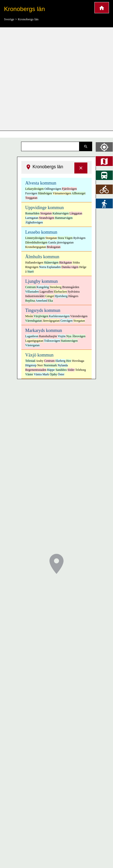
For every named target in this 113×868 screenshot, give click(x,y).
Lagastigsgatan (34, 341)
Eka (51, 301)
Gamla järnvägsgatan (61, 242)
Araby (40, 361)
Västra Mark (41, 374)
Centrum (31, 287)
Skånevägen (51, 263)
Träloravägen (52, 341)
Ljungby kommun (42, 281)
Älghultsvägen (34, 222)
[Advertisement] (47, 79)
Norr (40, 365)
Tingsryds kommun (43, 310)
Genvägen (66, 321)
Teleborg (81, 370)
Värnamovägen (62, 193)
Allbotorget (78, 193)
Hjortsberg (61, 296)
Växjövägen (41, 316)
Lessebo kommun (41, 232)
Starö (31, 272)
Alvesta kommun (41, 183)
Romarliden (33, 213)
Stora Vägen (65, 238)
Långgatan (76, 213)
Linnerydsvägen (35, 238)
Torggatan (31, 198)
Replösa (30, 301)
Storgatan (46, 213)
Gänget (50, 296)
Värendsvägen (79, 316)
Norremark (50, 365)
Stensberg (56, 287)
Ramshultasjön (48, 336)
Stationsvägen (69, 341)
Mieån (29, 316)
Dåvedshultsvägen (36, 242)
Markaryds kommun (44, 330)
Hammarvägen (64, 218)
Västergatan (33, 345)
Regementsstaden (36, 370)
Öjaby (53, 374)
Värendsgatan (34, 321)
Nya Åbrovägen (76, 336)
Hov (69, 361)
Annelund (42, 301)
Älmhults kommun (42, 257)
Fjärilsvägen (69, 189)
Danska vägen (70, 267)
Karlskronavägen (59, 316)
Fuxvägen (31, 193)
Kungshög (43, 287)
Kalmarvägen (61, 213)
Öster (61, 374)
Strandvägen (46, 218)
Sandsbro (61, 370)
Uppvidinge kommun (45, 208)
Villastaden (32, 292)
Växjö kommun (40, 355)
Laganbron (32, 336)
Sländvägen (45, 193)
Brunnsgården (71, 287)
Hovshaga (78, 361)
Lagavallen (46, 292)
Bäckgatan (66, 263)
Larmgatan (32, 218)
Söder (71, 370)
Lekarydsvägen (35, 189)
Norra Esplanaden (50, 267)
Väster (29, 374)
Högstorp (31, 365)
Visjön (62, 336)
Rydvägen (79, 238)
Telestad (30, 361)
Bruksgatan (54, 247)
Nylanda (63, 365)
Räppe (51, 370)
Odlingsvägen (53, 189)
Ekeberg (61, 361)
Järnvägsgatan (51, 321)
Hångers (73, 296)
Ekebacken (60, 292)
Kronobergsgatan (36, 247)
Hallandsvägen (34, 263)
